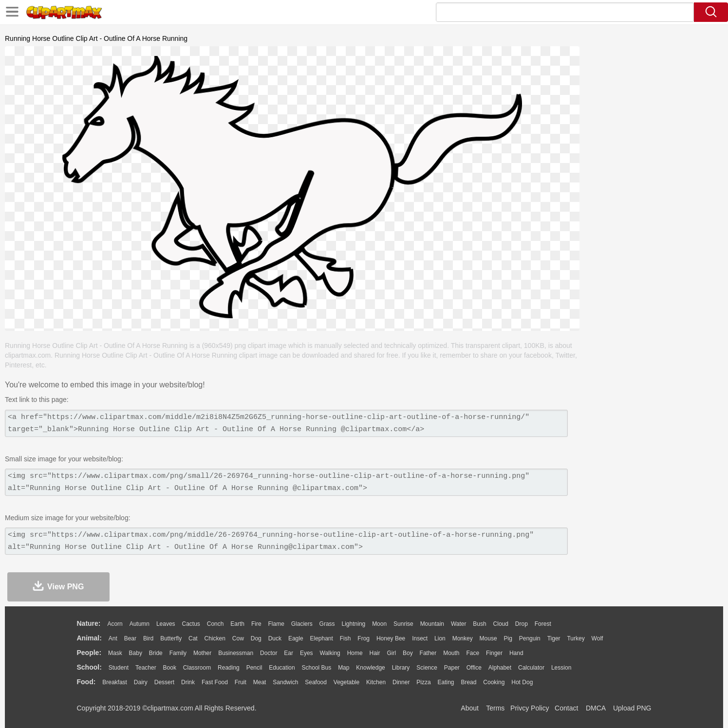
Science (427, 668)
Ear (289, 653)
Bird (148, 638)
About (470, 708)
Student (119, 668)
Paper (452, 668)
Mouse (488, 638)
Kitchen (376, 682)
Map (344, 668)
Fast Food (215, 682)
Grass (327, 624)
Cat (193, 638)
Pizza (423, 682)
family (178, 653)
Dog (256, 638)
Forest (543, 624)
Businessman (236, 653)
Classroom (197, 668)
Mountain (432, 624)
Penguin (530, 638)
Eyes (307, 653)
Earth (237, 624)
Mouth (451, 653)
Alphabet (500, 668)
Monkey (463, 638)
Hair (375, 653)
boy (408, 653)
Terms (495, 708)
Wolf (597, 638)
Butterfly (171, 638)
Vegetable (346, 682)
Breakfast (115, 682)
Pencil (254, 668)
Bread (468, 682)
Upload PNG (632, 708)
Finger (494, 653)
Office (474, 668)
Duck (275, 638)
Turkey (576, 638)
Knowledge (370, 668)
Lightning (354, 624)
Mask (115, 653)
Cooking (494, 682)
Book (170, 668)
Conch (215, 624)
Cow (238, 638)
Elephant (322, 638)
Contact (566, 708)
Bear (130, 638)
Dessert (164, 682)
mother (202, 653)
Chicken (215, 638)
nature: (89, 623)
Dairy (141, 682)
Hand (516, 653)
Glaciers (302, 624)
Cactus (191, 624)
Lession (561, 668)
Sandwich (285, 682)
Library (401, 668)
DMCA (596, 708)
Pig (508, 638)
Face (473, 653)
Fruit (241, 682)
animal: (89, 638)
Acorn (115, 624)
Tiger (554, 638)
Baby (136, 653)
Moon (379, 624)
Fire (256, 624)
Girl (391, 653)
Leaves (166, 624)
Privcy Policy (530, 708)
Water (459, 624)
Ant (113, 638)
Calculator (531, 668)
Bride (156, 653)
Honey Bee (391, 638)
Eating (446, 682)
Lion (440, 638)
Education (282, 668)
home (355, 653)
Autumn (140, 624)
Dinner (401, 682)
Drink (188, 682)
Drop (522, 624)
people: (89, 653)
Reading (229, 668)
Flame (276, 624)
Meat (260, 682)
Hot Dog (522, 682)
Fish (345, 638)
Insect (420, 638)
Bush (479, 624)
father (428, 653)
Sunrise (403, 624)
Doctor (269, 653)
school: (89, 667)
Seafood (316, 682)
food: (86, 682)
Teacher (146, 668)
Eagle (296, 638)
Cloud (501, 624)
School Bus (317, 668)
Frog (364, 638)
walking (330, 653)
